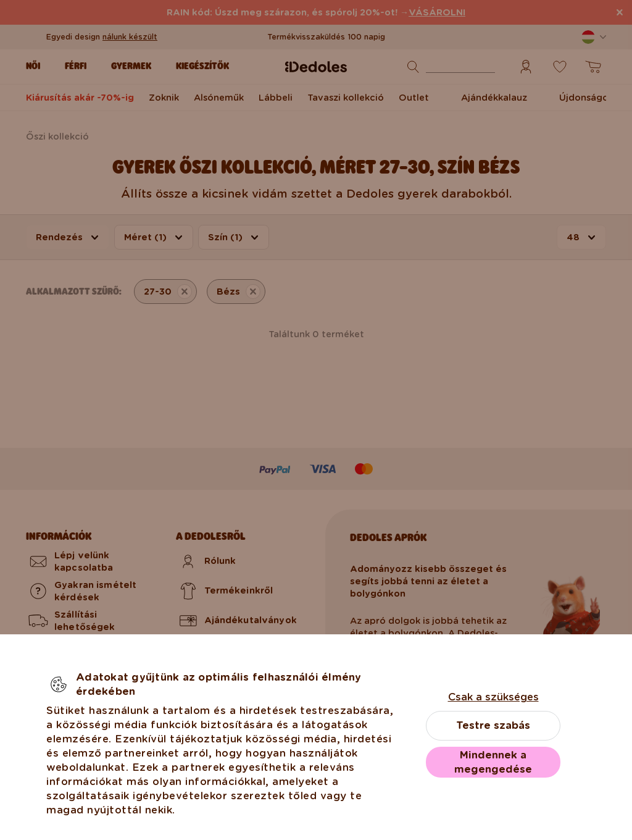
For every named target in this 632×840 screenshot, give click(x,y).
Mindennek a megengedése (493, 762)
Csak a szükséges (493, 697)
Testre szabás (493, 725)
